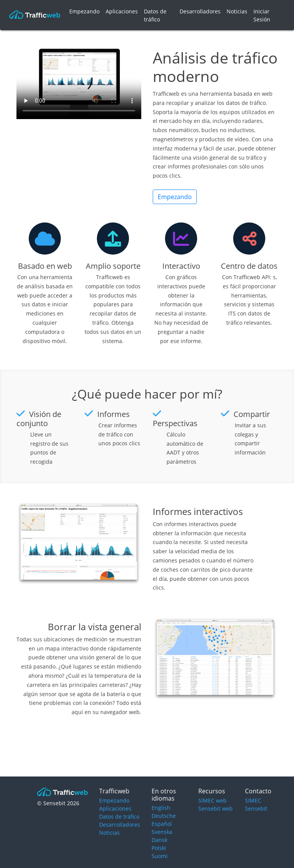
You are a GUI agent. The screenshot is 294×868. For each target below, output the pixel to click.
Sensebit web (216, 808)
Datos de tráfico (155, 15)
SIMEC (253, 800)
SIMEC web (212, 800)
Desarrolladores (200, 11)
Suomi (160, 856)
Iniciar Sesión (262, 15)
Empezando (84, 11)
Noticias (237, 11)
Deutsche (164, 816)
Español (162, 824)
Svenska (162, 832)
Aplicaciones (122, 11)
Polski (159, 848)
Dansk (159, 840)
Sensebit (256, 808)
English (161, 808)
